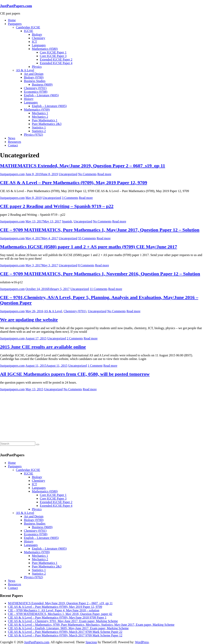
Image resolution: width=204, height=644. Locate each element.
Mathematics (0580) (45, 49)
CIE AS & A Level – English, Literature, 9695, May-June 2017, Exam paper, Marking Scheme (68, 628)
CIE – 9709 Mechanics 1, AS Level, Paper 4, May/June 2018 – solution (54, 610)
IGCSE (28, 31)
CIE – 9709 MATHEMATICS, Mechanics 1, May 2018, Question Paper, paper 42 (60, 614)
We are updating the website (29, 320)
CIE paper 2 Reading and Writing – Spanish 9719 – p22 (57, 206)
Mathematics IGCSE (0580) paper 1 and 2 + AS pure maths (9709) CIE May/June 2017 (89, 247)
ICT (34, 42)
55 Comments (87, 238)
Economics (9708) (36, 92)
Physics (37, 67)
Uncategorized (68, 174)
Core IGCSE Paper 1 (53, 52)
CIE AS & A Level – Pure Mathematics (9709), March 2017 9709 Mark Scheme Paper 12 (65, 635)
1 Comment (95, 366)
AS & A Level (25, 70)
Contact (13, 145)
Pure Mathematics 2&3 (47, 124)
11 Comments (99, 289)
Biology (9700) (34, 77)
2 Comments (75, 338)
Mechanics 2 (40, 117)
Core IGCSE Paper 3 (53, 56)
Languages (39, 45)
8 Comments (86, 265)
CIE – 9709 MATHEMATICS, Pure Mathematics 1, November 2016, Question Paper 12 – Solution (100, 274)
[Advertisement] (30, 416)
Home (12, 20)
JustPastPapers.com (16, 6)
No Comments (87, 174)
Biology (37, 34)
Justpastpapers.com (12, 174)
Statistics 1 (39, 127)
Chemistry (39, 38)
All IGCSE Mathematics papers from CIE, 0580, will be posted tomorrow (75, 374)
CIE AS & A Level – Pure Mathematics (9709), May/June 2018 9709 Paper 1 (57, 617)
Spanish (67, 221)
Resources (15, 142)
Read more (104, 174)
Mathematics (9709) (37, 110)
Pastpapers (15, 24)
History (29, 99)
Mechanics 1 (40, 113)
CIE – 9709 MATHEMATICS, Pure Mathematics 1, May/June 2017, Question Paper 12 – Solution (100, 230)
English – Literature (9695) (41, 95)
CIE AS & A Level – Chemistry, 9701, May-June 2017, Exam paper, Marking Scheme (63, 621)
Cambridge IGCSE (28, 27)
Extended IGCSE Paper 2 (56, 59)
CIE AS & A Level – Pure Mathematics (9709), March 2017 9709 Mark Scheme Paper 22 (65, 632)
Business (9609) (42, 85)
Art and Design (34, 74)
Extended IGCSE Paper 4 (56, 63)
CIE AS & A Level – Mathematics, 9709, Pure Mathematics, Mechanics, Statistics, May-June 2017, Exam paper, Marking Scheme (91, 625)
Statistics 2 (39, 131)
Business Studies (35, 81)
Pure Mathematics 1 (45, 120)
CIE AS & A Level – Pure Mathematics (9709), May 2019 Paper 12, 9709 (74, 183)
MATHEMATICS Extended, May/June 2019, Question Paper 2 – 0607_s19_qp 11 (83, 166)
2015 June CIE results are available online (43, 347)
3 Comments (70, 198)
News (12, 138)
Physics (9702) (33, 135)
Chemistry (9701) (35, 88)
